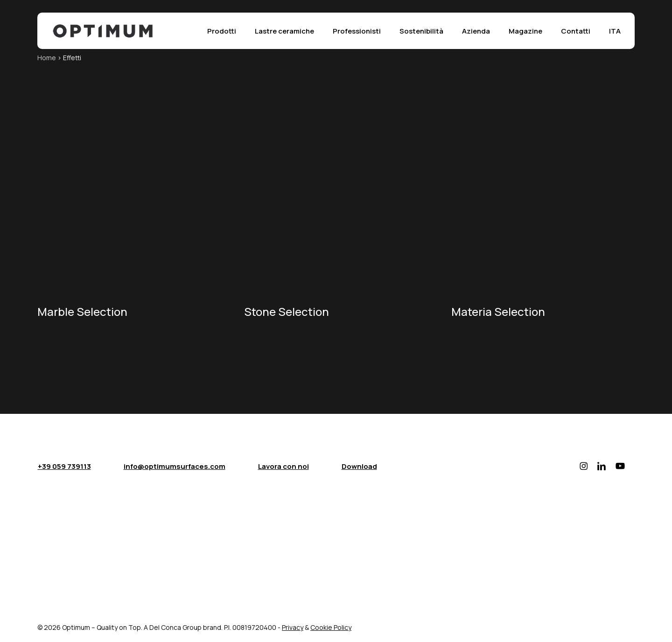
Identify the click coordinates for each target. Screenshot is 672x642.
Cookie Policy (331, 627)
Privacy (293, 627)
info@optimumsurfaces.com (175, 466)
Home (47, 58)
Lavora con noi (283, 466)
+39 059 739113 (64, 466)
